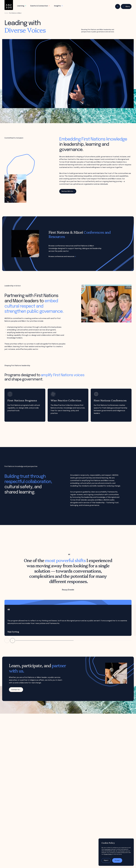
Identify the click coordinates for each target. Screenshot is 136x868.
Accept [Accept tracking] (117, 860)
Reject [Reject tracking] (106, 860)
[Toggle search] (118, 6)
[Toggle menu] (126, 6)
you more (108, 849)
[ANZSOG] (9, 5)
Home (6, 13)
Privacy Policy (108, 854)
